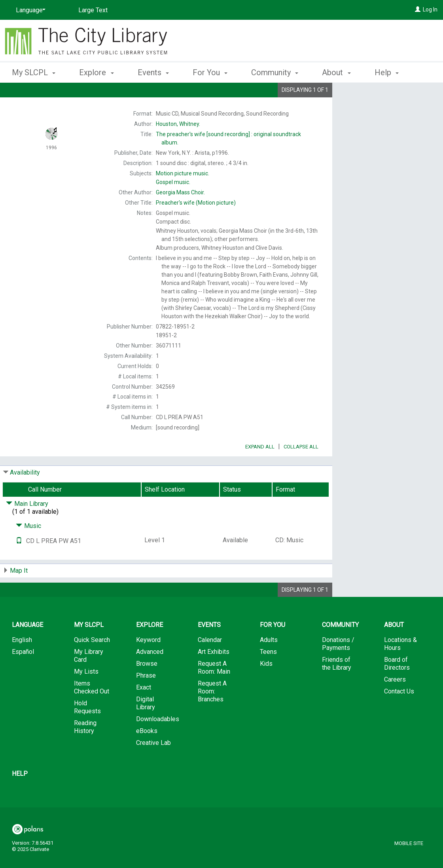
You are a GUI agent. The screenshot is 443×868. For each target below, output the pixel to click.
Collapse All (301, 469)
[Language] (29, 10)
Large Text (93, 10)
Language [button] (27, 647)
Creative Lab (153, 765)
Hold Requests (87, 729)
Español (23, 674)
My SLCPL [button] (34, 71)
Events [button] (153, 71)
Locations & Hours (400, 666)
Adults (269, 662)
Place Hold (373, 95)
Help (20, 796)
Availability (25, 495)
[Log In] (418, 9)
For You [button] (210, 71)
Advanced (150, 674)
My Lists (86, 694)
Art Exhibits (214, 674)
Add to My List (386, 111)
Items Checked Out (92, 709)
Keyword (148, 662)
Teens (268, 674)
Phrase (146, 698)
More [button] (390, 72)
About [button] (336, 71)
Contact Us (399, 713)
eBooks (147, 753)
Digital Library (146, 725)
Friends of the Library (337, 686)
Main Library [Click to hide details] (27, 526)
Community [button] (275, 71)
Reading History (85, 749)
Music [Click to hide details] (28, 548)
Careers (395, 702)
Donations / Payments (338, 666)
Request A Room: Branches (212, 713)
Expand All (260, 469)
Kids (266, 686)
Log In (430, 9)
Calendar (210, 662)
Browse (147, 686)
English (22, 662)
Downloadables (158, 741)
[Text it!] (19, 563)
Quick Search (92, 662)
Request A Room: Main (214, 690)
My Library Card (89, 678)
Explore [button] (96, 71)
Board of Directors (397, 686)
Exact (144, 709)
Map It (19, 593)
